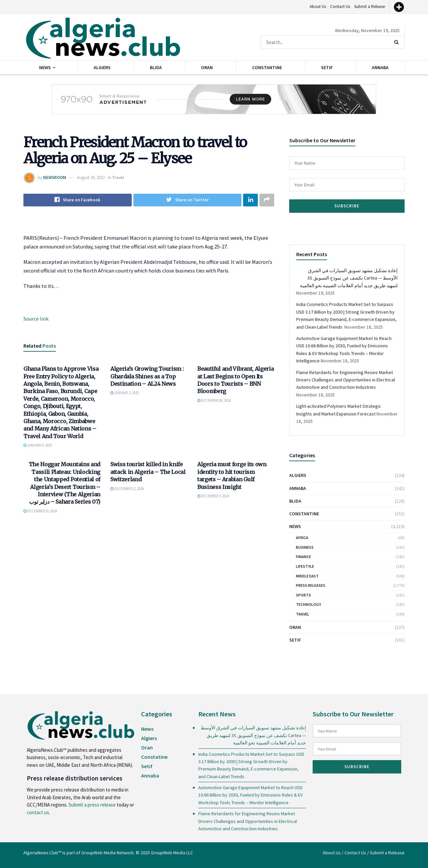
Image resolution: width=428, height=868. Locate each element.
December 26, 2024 (214, 400)
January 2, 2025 (125, 393)
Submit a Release (369, 7)
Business (305, 547)
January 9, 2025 (38, 445)
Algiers (102, 67)
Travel (118, 178)
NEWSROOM (55, 178)
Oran (207, 67)
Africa (302, 538)
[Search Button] (398, 42)
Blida (156, 67)
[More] (399, 7)
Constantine (267, 67)
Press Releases (311, 585)
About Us (318, 7)
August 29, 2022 (91, 178)
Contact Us (340, 7)
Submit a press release (92, 805)
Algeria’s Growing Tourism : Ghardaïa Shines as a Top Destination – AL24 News (147, 376)
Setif (327, 67)
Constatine (154, 757)
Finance (303, 557)
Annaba (380, 67)
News (45, 67)
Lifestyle (305, 566)
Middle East (307, 576)
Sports (303, 595)
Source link (36, 319)
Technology (308, 604)
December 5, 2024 (213, 496)
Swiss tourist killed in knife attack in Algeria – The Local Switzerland (148, 472)
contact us (38, 812)
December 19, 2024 (40, 511)
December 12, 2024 (127, 489)
